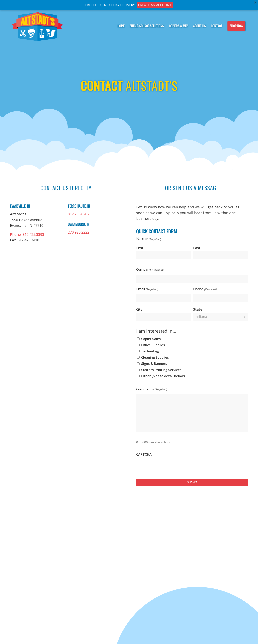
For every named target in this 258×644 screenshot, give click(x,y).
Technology (150, 351)
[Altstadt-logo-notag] (37, 26)
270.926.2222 (78, 232)
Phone (205, 289)
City (139, 309)
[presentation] (167, 467)
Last (197, 248)
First (140, 248)
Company (150, 270)
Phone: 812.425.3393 (27, 234)
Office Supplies (153, 345)
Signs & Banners (154, 363)
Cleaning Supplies (155, 357)
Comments (152, 390)
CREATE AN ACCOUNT (155, 5)
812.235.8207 (78, 214)
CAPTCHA (144, 454)
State (198, 309)
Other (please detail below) (163, 376)
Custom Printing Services (161, 370)
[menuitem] (121, 26)
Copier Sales (151, 339)
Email (147, 289)
